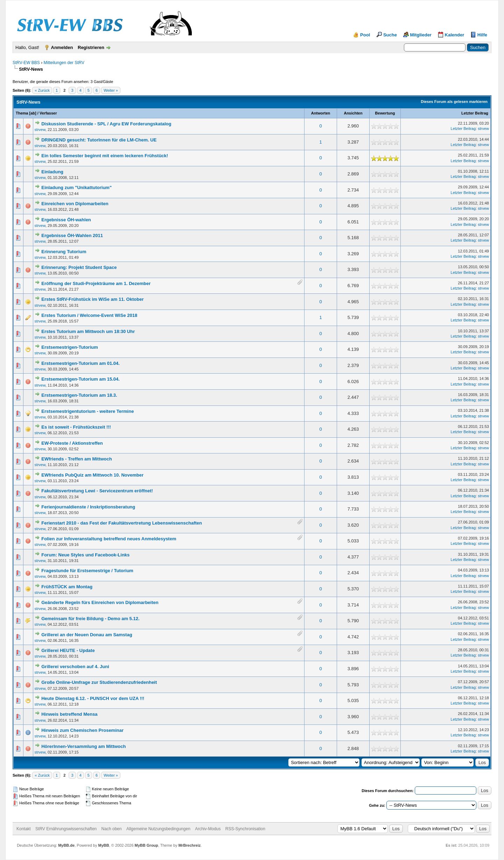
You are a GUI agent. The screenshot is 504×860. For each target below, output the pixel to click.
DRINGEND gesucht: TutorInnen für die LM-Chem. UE (99, 140)
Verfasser (48, 113)
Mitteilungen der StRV (64, 63)
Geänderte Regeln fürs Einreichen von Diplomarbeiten (100, 602)
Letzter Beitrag (475, 113)
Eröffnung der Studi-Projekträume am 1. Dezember (96, 283)
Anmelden (62, 47)
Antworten (321, 113)
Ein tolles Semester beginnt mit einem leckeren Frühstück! (105, 156)
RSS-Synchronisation (245, 829)
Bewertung (385, 113)
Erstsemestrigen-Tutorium (70, 347)
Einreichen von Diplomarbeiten (75, 204)
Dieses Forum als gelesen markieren (454, 102)
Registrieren (91, 47)
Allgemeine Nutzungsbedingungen (158, 829)
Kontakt (24, 829)
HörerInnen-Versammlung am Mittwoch (83, 746)
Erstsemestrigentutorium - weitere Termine (87, 411)
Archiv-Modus (208, 829)
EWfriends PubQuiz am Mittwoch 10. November (92, 475)
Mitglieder (421, 35)
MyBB (103, 845)
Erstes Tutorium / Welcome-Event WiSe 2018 (89, 315)
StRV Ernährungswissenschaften (66, 829)
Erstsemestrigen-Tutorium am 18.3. (79, 395)
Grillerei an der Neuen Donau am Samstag (87, 635)
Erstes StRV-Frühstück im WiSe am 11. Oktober (92, 299)
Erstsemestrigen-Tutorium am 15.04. (80, 379)
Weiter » (111, 90)
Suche (390, 35)
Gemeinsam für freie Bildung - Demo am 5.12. (90, 619)
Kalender (455, 35)
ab (33, 113)
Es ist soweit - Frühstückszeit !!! (76, 427)
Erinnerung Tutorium (64, 252)
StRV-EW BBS (26, 63)
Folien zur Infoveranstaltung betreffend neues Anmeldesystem (109, 539)
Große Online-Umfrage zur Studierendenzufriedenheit (99, 682)
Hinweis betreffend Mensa (69, 714)
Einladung (52, 172)
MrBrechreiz (190, 845)
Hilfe (482, 35)
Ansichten (353, 113)
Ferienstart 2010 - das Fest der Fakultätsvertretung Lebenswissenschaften (122, 523)
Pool (365, 35)
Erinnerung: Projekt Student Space (79, 267)
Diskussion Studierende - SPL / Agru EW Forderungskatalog (106, 124)
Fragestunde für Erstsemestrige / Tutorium (87, 571)
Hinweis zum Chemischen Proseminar (82, 730)
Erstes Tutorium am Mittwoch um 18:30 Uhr (88, 331)
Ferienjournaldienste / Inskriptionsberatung (88, 507)
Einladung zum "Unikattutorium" (76, 188)
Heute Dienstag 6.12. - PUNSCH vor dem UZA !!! (93, 698)
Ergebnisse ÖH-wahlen (66, 220)
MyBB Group (146, 845)
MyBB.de (66, 845)
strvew (40, 130)
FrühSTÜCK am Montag (67, 587)
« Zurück (42, 90)
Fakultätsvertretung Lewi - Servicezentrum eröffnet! (97, 491)
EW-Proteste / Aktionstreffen (72, 443)
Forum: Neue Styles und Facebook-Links (85, 555)
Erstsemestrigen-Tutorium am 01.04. (80, 363)
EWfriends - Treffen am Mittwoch (77, 459)
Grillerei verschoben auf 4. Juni (75, 667)
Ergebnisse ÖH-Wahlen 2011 (72, 235)
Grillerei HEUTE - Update (68, 650)
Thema (22, 113)
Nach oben (112, 829)
